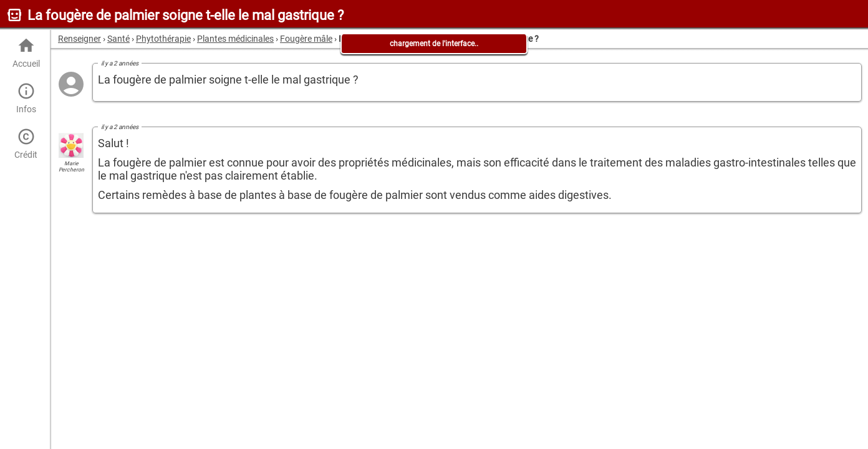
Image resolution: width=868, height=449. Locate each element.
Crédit (26, 144)
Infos (26, 98)
